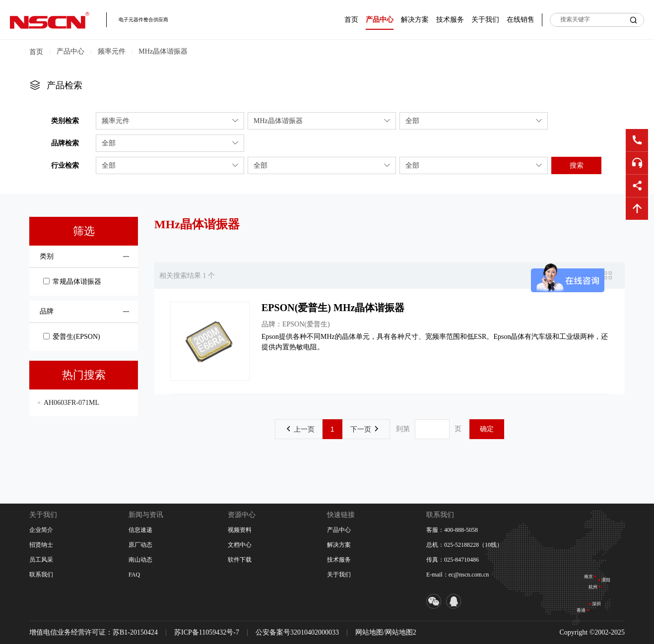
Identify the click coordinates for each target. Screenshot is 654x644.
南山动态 (140, 560)
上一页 (301, 429)
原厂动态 (140, 545)
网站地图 (369, 632)
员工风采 (41, 560)
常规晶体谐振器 (72, 282)
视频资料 (240, 530)
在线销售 (521, 20)
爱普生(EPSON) (72, 337)
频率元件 (112, 51)
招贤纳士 (41, 545)
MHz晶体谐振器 (163, 51)
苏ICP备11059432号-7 (207, 632)
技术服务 (450, 20)
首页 (351, 20)
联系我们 (41, 575)
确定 (487, 429)
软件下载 (240, 560)
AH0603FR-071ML (71, 403)
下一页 (364, 429)
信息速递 (140, 530)
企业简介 (41, 530)
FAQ (134, 575)
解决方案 (415, 20)
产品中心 (380, 20)
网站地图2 (401, 632)
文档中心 (240, 545)
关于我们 (485, 20)
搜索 (577, 165)
